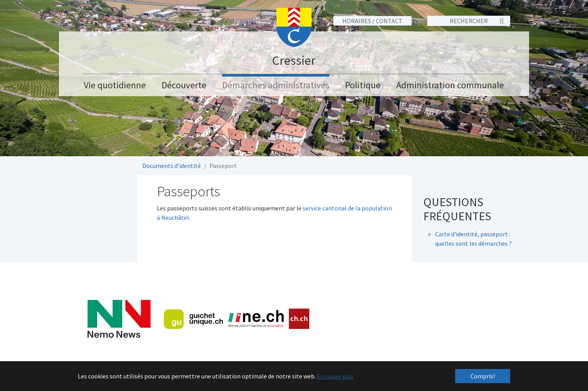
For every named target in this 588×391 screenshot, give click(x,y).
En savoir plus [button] (335, 376)
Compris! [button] (483, 376)
